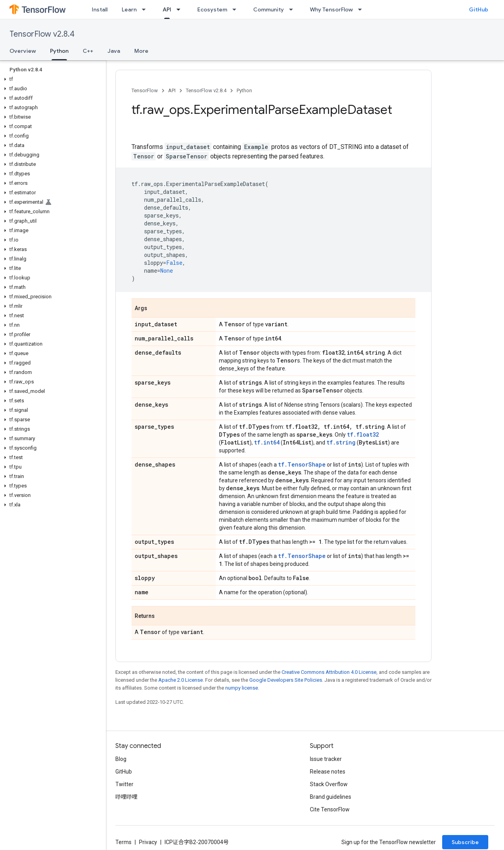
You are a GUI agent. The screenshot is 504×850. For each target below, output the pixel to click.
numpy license (242, 688)
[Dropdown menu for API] (181, 9)
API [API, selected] (167, 9)
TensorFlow (145, 90)
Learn (129, 9)
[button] (51, 79)
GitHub (479, 9)
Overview (23, 51)
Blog (121, 759)
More (141, 51)
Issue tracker (326, 759)
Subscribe (465, 842)
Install (100, 9)
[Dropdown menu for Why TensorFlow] (362, 9)
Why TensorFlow (331, 9)
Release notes (328, 772)
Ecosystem (212, 9)
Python (244, 90)
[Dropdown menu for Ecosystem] (237, 9)
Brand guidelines (331, 797)
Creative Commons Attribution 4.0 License (329, 672)
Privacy (148, 842)
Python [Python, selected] (59, 51)
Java (114, 51)
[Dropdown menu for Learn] (146, 9)
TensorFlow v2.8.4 (42, 34)
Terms (123, 842)
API (172, 90)
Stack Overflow (329, 784)
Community (269, 9)
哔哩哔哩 (126, 797)
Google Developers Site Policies (286, 680)
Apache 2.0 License (181, 680)
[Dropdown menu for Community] (293, 9)
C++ (88, 51)
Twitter (124, 784)
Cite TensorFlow (330, 809)
